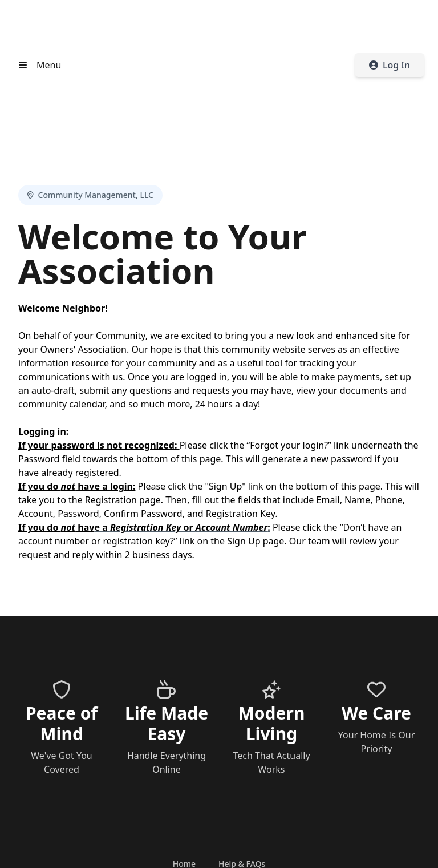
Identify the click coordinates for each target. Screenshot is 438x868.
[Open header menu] (37, 65)
